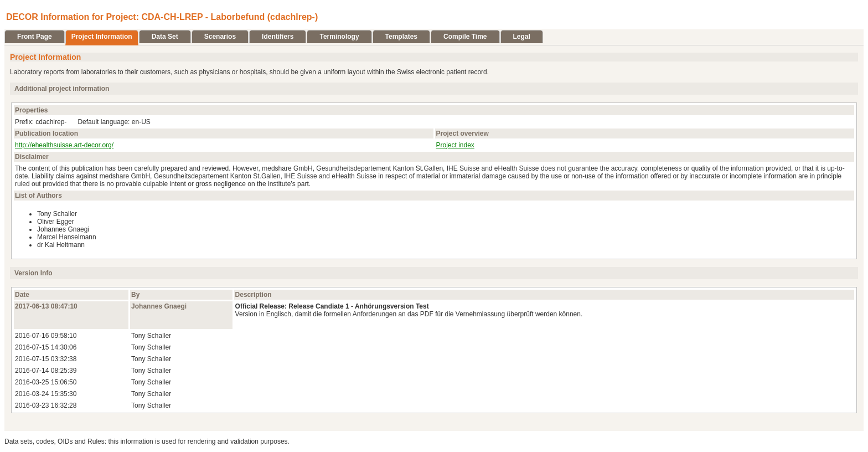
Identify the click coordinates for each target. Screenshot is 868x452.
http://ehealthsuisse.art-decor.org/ (64, 145)
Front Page (35, 37)
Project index (455, 145)
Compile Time (465, 37)
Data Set (165, 37)
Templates (401, 37)
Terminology (339, 37)
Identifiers (278, 37)
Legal (522, 37)
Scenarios (220, 37)
